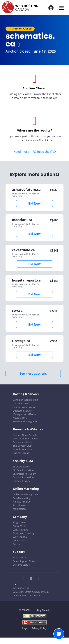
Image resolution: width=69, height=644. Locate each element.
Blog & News (20, 522)
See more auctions (33, 374)
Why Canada (20, 537)
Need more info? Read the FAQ (35, 152)
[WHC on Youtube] (47, 579)
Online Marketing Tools (26, 494)
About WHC (19, 526)
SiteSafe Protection (23, 470)
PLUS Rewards (21, 505)
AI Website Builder (23, 449)
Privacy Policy (39, 628)
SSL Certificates (21, 467)
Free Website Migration (26, 421)
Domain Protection (23, 477)
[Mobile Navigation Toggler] (62, 8)
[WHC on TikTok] (16, 583)
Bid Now (34, 203)
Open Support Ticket (24, 561)
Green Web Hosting (24, 533)
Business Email (21, 453)
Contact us (19, 540)
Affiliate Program (22, 502)
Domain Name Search (25, 435)
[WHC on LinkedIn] (32, 579)
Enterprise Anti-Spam (24, 474)
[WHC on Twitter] (24, 579)
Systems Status (21, 565)
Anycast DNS (20, 418)
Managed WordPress (24, 414)
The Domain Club (22, 446)
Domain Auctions (22, 442)
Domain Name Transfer (26, 438)
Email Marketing (22, 498)
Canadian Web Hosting (25, 400)
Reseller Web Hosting (24, 407)
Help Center (19, 557)
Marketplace (20, 509)
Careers (17, 544)
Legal (25, 628)
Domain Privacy (21, 481)
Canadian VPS (20, 403)
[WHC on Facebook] (17, 579)
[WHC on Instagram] (40, 579)
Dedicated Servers (23, 411)
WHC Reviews (20, 530)
